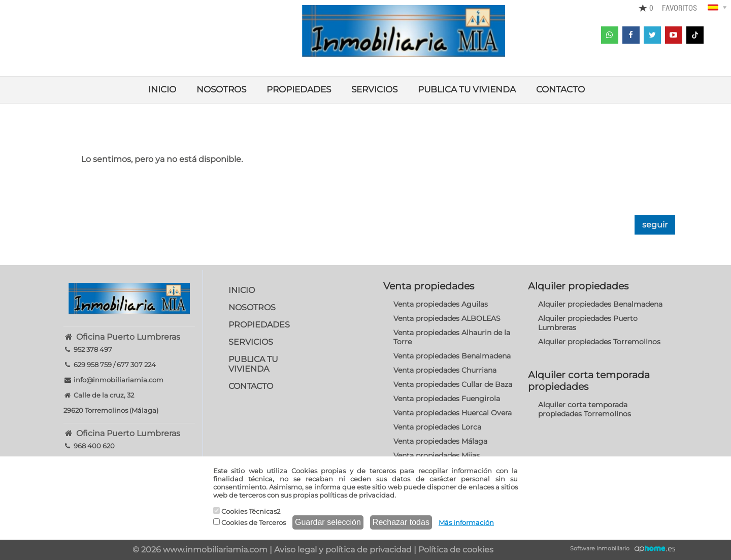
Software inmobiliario (600, 548)
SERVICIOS (374, 89)
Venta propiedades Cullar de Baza (453, 384)
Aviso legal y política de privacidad (343, 550)
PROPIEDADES (299, 89)
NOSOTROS (221, 89)
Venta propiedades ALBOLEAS (447, 318)
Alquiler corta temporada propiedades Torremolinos (585, 409)
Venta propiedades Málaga (440, 441)
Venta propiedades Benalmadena (452, 356)
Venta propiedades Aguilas (441, 304)
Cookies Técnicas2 (247, 511)
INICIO (162, 89)
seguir (655, 225)
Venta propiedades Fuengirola (447, 399)
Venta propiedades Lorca (437, 427)
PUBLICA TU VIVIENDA (467, 89)
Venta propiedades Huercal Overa (453, 413)
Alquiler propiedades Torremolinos (599, 342)
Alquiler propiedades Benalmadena (600, 304)
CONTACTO (560, 89)
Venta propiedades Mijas (437, 455)
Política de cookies (456, 550)
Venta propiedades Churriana (445, 370)
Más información (466, 522)
